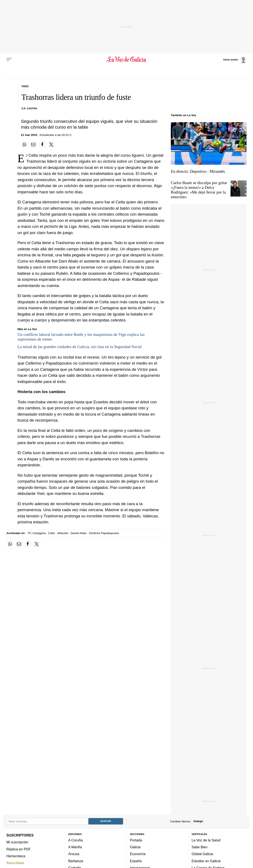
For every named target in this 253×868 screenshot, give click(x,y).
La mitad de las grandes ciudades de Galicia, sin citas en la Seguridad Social (80, 347)
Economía (138, 854)
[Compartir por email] (33, 144)
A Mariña (75, 847)
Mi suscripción (17, 842)
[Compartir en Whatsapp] (25, 144)
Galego (198, 821)
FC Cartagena (37, 533)
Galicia (135, 847)
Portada (136, 840)
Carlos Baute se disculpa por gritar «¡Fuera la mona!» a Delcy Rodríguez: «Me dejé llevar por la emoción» (199, 190)
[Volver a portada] (127, 60)
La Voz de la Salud (206, 840)
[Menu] (9, 60)
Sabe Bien (200, 847)
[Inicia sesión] (235, 59)
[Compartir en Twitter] (51, 144)
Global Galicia (202, 854)
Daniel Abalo (79, 533)
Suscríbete (15, 863)
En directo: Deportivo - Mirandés (198, 171)
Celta (51, 533)
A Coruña (75, 840)
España (136, 861)
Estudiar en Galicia (206, 861)
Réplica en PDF (19, 849)
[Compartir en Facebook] (42, 144)
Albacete (63, 533)
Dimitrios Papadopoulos (104, 533)
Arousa (74, 854)
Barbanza (76, 861)
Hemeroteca (16, 856)
